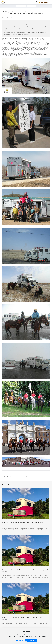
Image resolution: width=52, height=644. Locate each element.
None (10, 474)
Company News (21, 6)
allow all (32, 640)
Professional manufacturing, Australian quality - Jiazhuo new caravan (23, 522)
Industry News (31, 6)
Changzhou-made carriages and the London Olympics (19, 477)
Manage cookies (20, 640)
